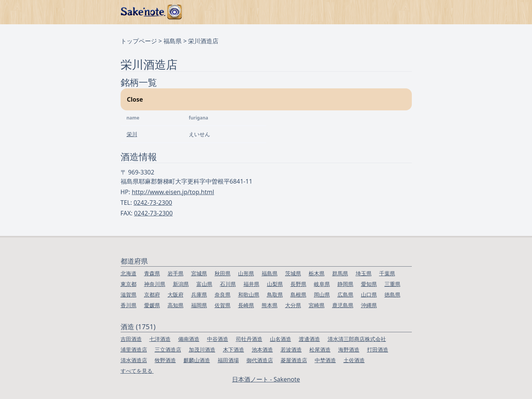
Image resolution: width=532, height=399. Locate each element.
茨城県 (293, 273)
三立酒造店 (168, 350)
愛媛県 (152, 305)
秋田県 (223, 273)
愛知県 (369, 284)
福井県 (251, 284)
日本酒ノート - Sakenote (266, 379)
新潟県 (181, 284)
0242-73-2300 (153, 203)
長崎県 (246, 305)
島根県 (298, 295)
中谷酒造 (218, 339)
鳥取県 (275, 295)
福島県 (173, 41)
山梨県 (275, 284)
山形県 (246, 273)
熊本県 (270, 305)
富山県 (204, 284)
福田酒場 (228, 360)
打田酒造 (378, 350)
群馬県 (340, 273)
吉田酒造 (131, 339)
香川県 (129, 305)
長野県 (298, 284)
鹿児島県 (343, 305)
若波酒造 (291, 350)
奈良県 (223, 295)
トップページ (139, 41)
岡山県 (322, 295)
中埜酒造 (325, 360)
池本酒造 (262, 350)
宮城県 (199, 273)
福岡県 (199, 305)
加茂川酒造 (202, 350)
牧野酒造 (165, 360)
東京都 (129, 284)
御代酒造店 (260, 360)
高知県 (176, 305)
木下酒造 (234, 350)
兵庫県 (199, 295)
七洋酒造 (160, 339)
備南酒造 (189, 339)
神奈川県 (155, 284)
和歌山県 (249, 295)
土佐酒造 (354, 360)
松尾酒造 (320, 350)
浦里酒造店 (134, 350)
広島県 (345, 295)
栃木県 (317, 273)
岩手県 (176, 273)
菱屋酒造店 (294, 360)
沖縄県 (369, 305)
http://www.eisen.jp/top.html (173, 192)
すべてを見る (137, 371)
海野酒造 (349, 350)
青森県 (152, 273)
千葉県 (387, 273)
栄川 (132, 134)
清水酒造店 (134, 360)
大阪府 (176, 295)
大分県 (293, 305)
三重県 (392, 284)
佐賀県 (223, 305)
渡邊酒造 (309, 339)
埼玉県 (364, 273)
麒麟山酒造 (197, 360)
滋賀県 (129, 295)
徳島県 (392, 295)
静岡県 (345, 284)
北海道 (129, 273)
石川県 (228, 284)
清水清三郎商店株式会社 (357, 339)
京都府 (152, 295)
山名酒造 (281, 339)
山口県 (369, 295)
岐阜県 (322, 284)
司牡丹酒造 (249, 339)
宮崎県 (317, 305)
